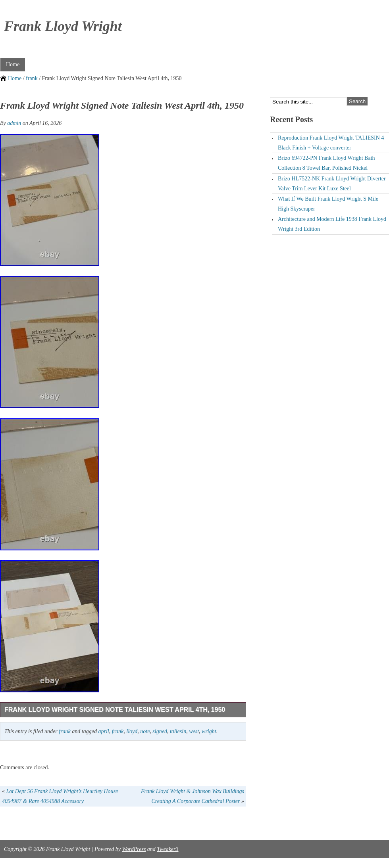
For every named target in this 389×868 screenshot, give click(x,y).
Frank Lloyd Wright (63, 26)
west (194, 731)
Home (13, 64)
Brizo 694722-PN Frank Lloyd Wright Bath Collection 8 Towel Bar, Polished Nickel (326, 163)
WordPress (134, 849)
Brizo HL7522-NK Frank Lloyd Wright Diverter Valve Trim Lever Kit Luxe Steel (332, 184)
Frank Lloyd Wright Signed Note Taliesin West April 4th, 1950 (115, 710)
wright (209, 731)
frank (32, 78)
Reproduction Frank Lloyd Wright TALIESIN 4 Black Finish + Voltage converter (331, 143)
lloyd (132, 731)
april (103, 731)
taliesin (178, 731)
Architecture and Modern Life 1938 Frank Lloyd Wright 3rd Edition (332, 224)
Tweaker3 (168, 849)
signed (160, 731)
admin (14, 123)
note (145, 731)
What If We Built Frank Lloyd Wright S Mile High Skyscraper (328, 204)
